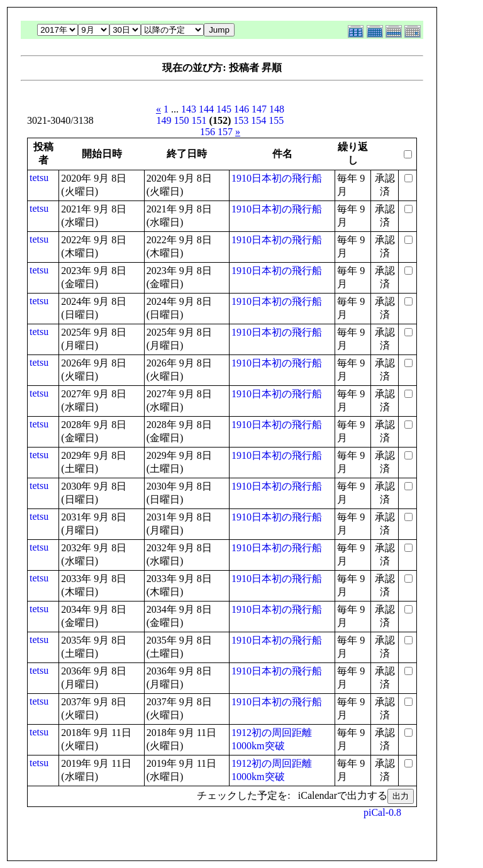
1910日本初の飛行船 (277, 178)
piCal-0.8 (382, 812)
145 (224, 109)
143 (189, 109)
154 (258, 120)
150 (182, 120)
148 (277, 109)
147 (259, 109)
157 (225, 132)
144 (206, 109)
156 (208, 132)
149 (164, 120)
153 (241, 120)
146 (241, 109)
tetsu (39, 178)
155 (276, 120)
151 (199, 120)
